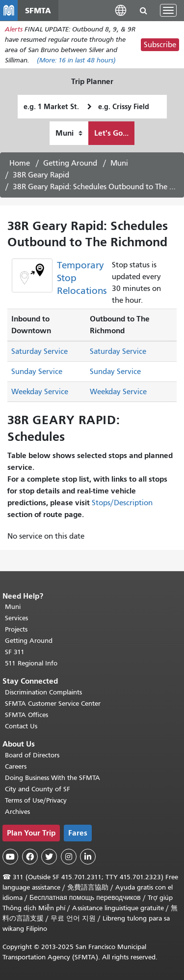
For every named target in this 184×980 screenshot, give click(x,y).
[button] (121, 10)
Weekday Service (40, 392)
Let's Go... (111, 133)
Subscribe (160, 45)
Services (16, 618)
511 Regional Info (31, 663)
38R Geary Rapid (41, 175)
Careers (16, 766)
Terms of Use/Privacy (36, 800)
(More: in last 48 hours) (76, 60)
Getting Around (70, 163)
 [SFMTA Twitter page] (49, 857)
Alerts (14, 29)
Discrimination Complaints (43, 692)
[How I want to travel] (69, 133)
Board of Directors (32, 755)
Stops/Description (122, 503)
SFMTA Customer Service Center (53, 704)
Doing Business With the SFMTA (53, 778)
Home (20, 163)
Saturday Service (39, 351)
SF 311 (15, 652)
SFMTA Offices (26, 715)
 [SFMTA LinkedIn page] (88, 857)
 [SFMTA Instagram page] (69, 857)
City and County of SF (38, 789)
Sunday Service (37, 372)
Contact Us (21, 726)
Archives (17, 812)
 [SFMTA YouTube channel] (10, 857)
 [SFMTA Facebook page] (30, 857)
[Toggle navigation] (168, 10)
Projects (16, 629)
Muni (119, 163)
